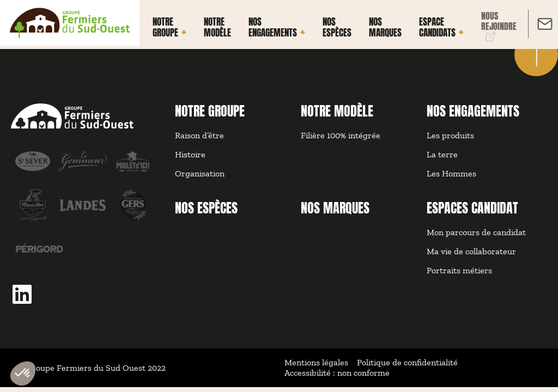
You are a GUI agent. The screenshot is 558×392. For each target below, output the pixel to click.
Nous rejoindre (499, 26)
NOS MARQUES (335, 208)
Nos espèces (337, 27)
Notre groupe (165, 27)
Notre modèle (217, 27)
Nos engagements (273, 27)
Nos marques (385, 27)
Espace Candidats (437, 27)
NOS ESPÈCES (206, 208)
